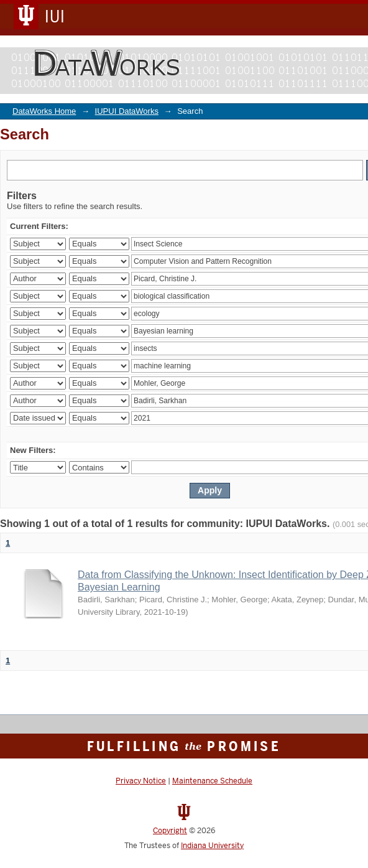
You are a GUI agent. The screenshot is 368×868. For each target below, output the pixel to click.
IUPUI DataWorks (127, 111)
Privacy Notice (141, 781)
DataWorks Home (44, 111)
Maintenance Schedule (212, 781)
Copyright (170, 831)
